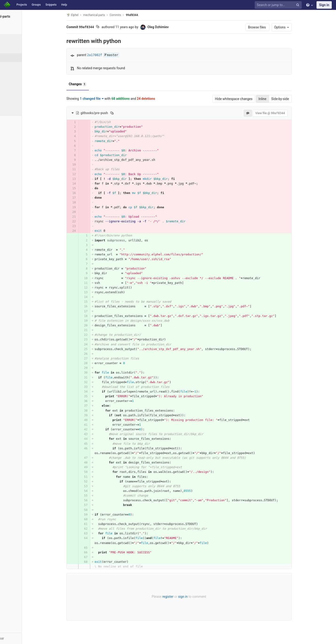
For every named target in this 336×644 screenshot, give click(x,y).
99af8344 (147, 15)
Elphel (87, 15)
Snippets (51, 5)
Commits (16, 58)
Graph (14, 92)
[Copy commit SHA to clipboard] (113, 27)
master (126, 55)
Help (64, 5)
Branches (16, 66)
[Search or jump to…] (279, 5)
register (183, 597)
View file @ (285, 113)
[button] (26, 638)
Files (13, 49)
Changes (92, 84)
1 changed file (107, 99)
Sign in (324, 5)
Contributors (19, 84)
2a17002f (109, 55)
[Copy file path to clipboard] (127, 113)
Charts (14, 110)
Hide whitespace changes (249, 99)
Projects (22, 5)
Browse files (272, 27)
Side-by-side (295, 99)
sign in (198, 597)
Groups (36, 5)
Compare (16, 101)
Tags (13, 75)
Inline (277, 99)
